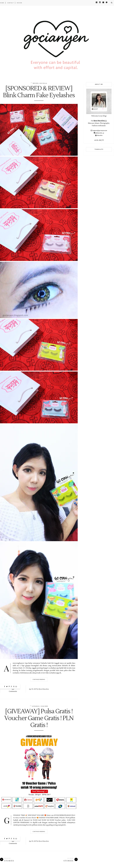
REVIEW (19, 3)
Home (2, 3)
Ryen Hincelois (44, 689)
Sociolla (43, 83)
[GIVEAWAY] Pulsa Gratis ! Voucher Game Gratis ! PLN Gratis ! (39, 718)
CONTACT (10, 3)
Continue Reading (39, 679)
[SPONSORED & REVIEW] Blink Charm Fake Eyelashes (39, 92)
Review (36, 83)
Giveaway (36, 706)
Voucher (44, 706)
